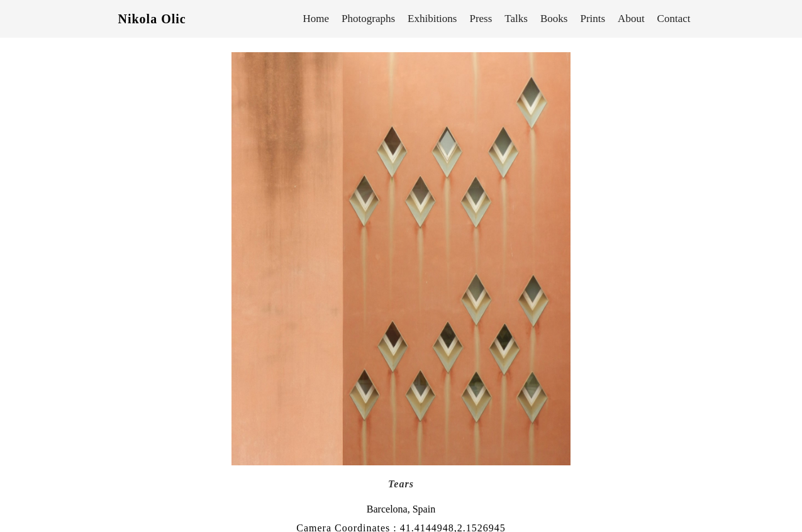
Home (316, 19)
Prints (593, 19)
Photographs (368, 19)
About (631, 19)
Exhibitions (432, 19)
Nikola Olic (152, 19)
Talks (516, 19)
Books (554, 19)
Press (481, 19)
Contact (674, 19)
